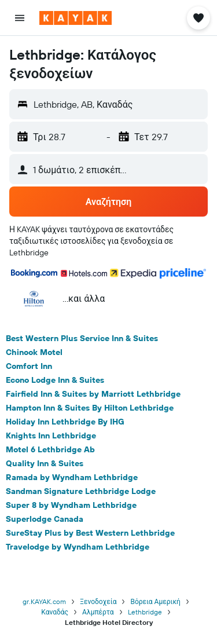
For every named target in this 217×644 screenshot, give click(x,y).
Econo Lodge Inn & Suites (55, 380)
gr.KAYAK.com (44, 601)
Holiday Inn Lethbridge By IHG (65, 422)
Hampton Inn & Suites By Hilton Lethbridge (90, 408)
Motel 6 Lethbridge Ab (50, 449)
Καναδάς (55, 612)
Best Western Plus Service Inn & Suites (82, 338)
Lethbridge (145, 612)
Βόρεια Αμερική (155, 601)
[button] (20, 18)
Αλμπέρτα (98, 612)
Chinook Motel (34, 352)
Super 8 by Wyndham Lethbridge (71, 505)
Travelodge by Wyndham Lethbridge (78, 547)
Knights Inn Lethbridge (51, 436)
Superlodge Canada (45, 519)
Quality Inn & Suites (45, 463)
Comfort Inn (29, 366)
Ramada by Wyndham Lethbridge (72, 477)
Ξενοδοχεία (98, 601)
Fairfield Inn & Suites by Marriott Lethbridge (93, 394)
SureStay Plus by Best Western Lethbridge (90, 533)
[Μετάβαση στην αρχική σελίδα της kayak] (76, 18)
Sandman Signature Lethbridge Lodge (81, 491)
